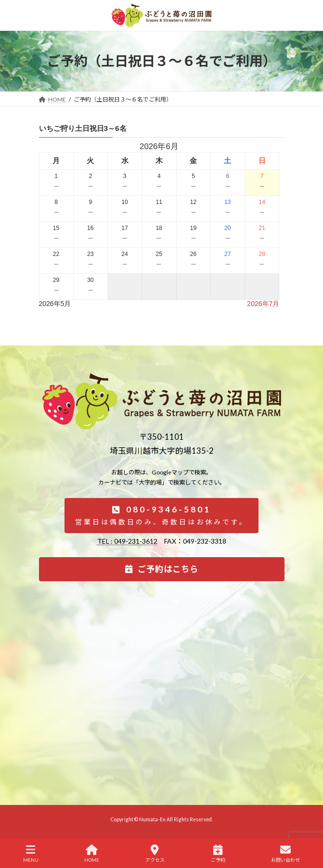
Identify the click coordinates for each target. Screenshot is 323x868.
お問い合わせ (285, 854)
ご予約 (218, 854)
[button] (161, 516)
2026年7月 (263, 304)
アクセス (155, 854)
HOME (92, 854)
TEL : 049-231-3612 (127, 541)
